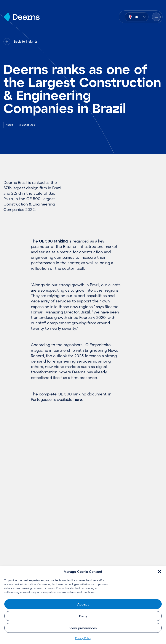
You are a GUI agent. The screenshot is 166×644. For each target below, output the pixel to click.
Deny (83, 616)
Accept (83, 604)
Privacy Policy (83, 638)
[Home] (22, 17)
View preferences (83, 628)
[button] (160, 572)
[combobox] (137, 17)
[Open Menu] (156, 17)
